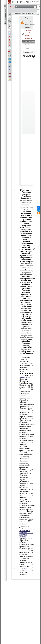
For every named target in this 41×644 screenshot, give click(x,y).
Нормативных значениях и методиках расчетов (26, 534)
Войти (27, 52)
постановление (25, 377)
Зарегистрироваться (29, 55)
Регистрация (35, 2)
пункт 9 (28, 568)
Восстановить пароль (30, 57)
